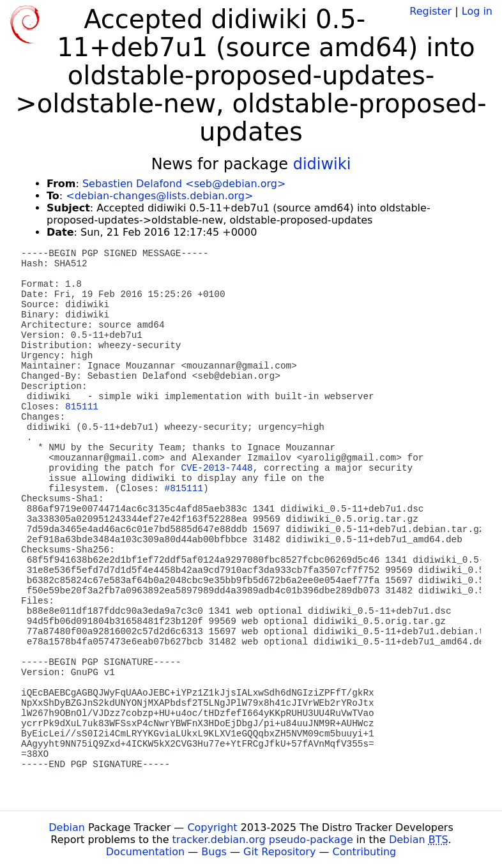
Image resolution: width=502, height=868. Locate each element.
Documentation (145, 852)
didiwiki (322, 164)
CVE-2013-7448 (217, 468)
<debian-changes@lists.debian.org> (159, 196)
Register (430, 11)
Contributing (365, 852)
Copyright (212, 827)
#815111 (184, 489)
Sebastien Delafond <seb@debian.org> (184, 184)
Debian (67, 827)
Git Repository (279, 852)
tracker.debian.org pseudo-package (263, 840)
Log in (477, 11)
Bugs (214, 852)
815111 (82, 407)
